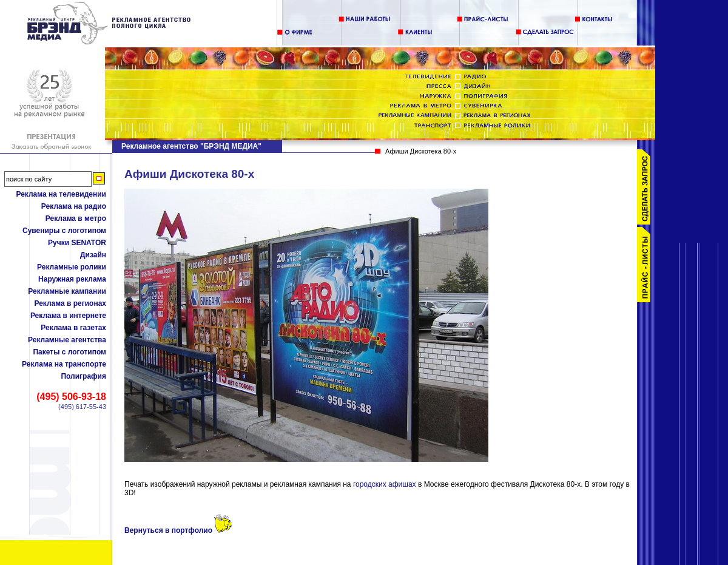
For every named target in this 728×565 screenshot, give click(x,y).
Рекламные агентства (67, 340)
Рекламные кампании (67, 291)
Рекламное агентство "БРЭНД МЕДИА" (191, 146)
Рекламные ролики (72, 267)
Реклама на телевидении (61, 194)
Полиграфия (83, 376)
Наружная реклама (72, 279)
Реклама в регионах (70, 303)
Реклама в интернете (68, 316)
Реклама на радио (74, 206)
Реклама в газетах (73, 328)
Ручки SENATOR (77, 243)
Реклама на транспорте (64, 364)
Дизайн (93, 255)
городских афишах (386, 484)
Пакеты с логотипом (69, 352)
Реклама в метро (76, 218)
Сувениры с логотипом (64, 231)
